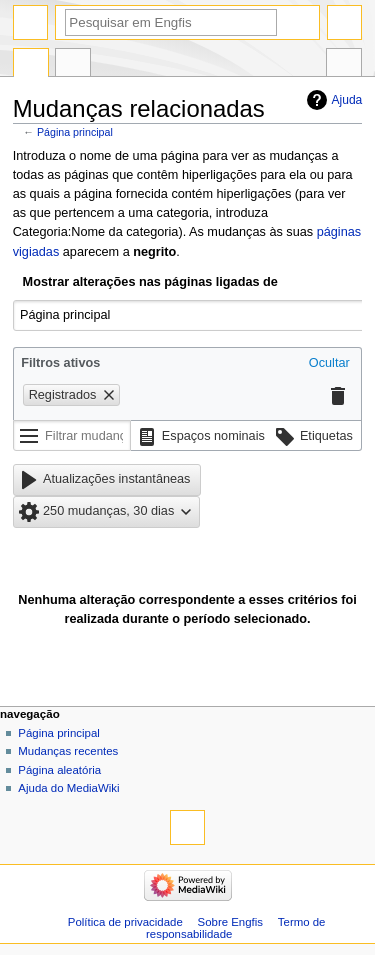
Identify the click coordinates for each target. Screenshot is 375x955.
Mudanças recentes (68, 751)
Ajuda (347, 100)
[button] (329, 364)
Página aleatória (59, 770)
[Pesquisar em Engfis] (171, 22)
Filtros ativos (60, 363)
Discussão (73, 65)
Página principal (75, 132)
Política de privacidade (125, 922)
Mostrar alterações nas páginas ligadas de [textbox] (150, 282)
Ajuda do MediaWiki (68, 788)
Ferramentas (344, 65)
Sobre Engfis (230, 922)
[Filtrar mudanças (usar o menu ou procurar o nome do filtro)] (72, 436)
